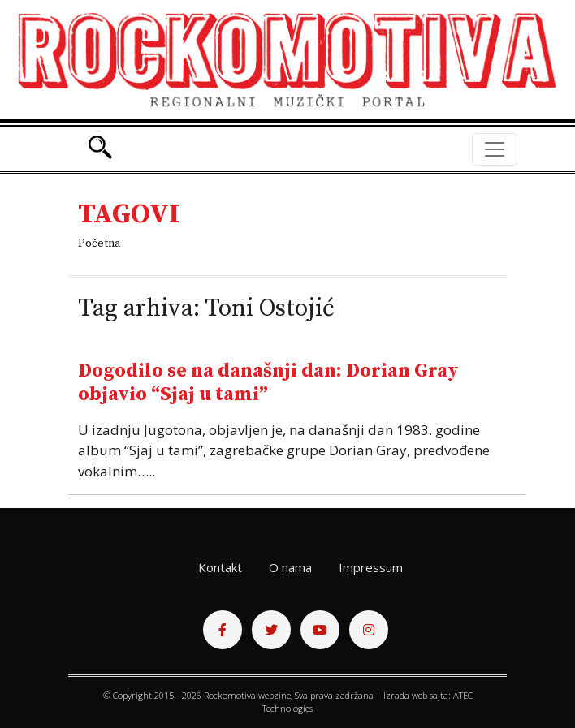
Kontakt (220, 567)
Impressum (371, 567)
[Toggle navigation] (495, 149)
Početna (99, 243)
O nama (290, 567)
